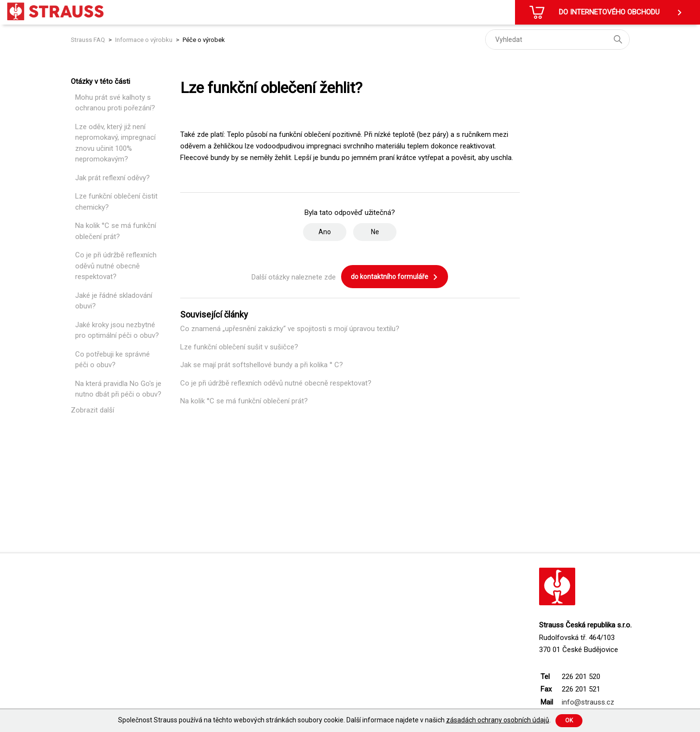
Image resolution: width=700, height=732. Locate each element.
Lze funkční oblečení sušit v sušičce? (239, 347)
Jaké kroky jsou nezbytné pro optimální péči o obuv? (117, 330)
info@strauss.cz (588, 702)
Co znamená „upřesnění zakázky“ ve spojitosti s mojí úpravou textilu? (290, 329)
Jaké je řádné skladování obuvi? (114, 301)
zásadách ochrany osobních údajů (498, 720)
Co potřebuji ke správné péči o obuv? (112, 360)
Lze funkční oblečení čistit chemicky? (116, 202)
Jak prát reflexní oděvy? (112, 178)
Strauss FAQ (89, 40)
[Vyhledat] (557, 40)
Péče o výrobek (204, 40)
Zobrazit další (92, 410)
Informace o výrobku (144, 40)
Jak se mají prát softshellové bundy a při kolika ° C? (262, 365)
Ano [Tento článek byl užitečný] (325, 232)
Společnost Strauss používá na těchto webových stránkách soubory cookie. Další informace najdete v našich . (334, 720)
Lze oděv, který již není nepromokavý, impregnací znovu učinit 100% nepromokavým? (115, 143)
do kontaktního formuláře (395, 277)
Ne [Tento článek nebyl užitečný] (375, 232)
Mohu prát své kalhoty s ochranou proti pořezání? (115, 103)
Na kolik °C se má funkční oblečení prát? (116, 231)
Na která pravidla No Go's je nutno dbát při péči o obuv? (118, 389)
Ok (569, 720)
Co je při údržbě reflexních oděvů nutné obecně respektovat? (116, 266)
